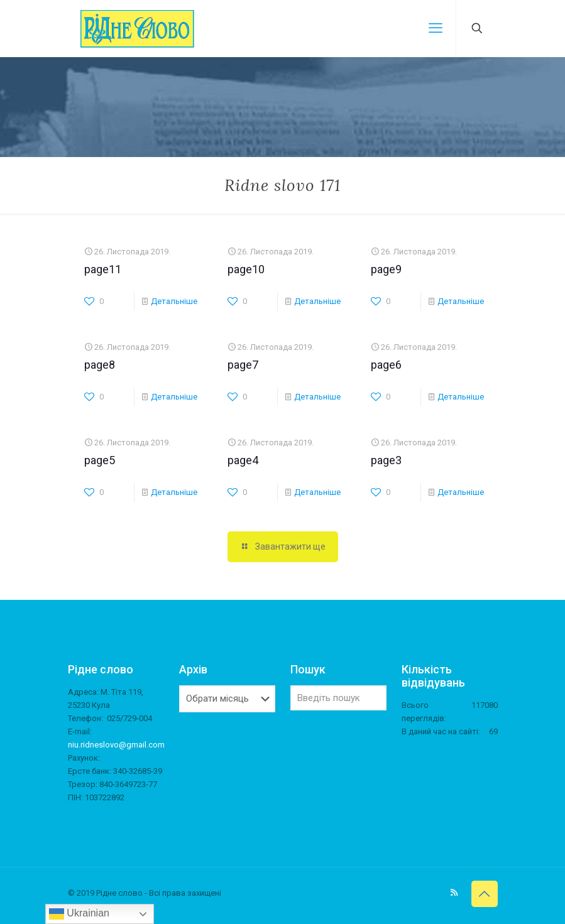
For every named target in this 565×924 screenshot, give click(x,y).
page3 (386, 460)
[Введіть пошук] (338, 698)
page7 (243, 365)
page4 (243, 460)
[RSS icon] (454, 893)
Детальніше (174, 301)
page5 (100, 460)
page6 (386, 365)
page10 (246, 269)
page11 (103, 269)
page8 (100, 365)
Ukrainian (79, 914)
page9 (386, 269)
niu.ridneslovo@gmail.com (116, 745)
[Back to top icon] (485, 894)
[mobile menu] (436, 28)
